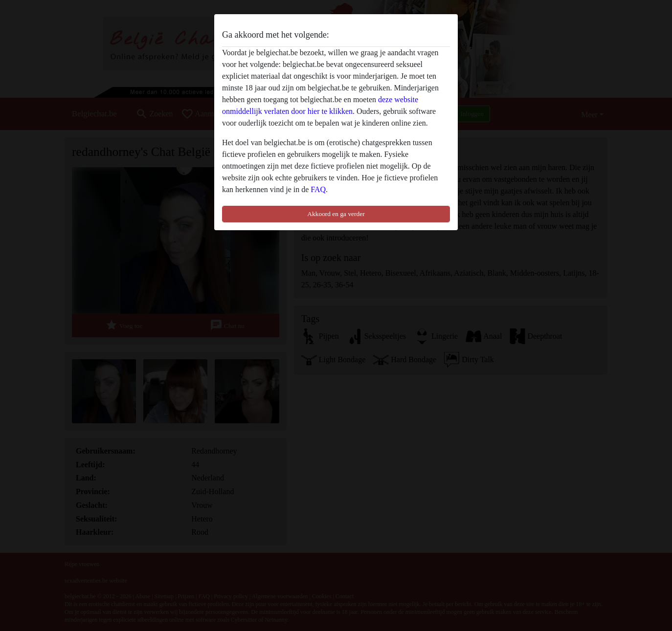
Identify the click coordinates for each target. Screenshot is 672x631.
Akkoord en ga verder (336, 214)
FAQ (318, 189)
